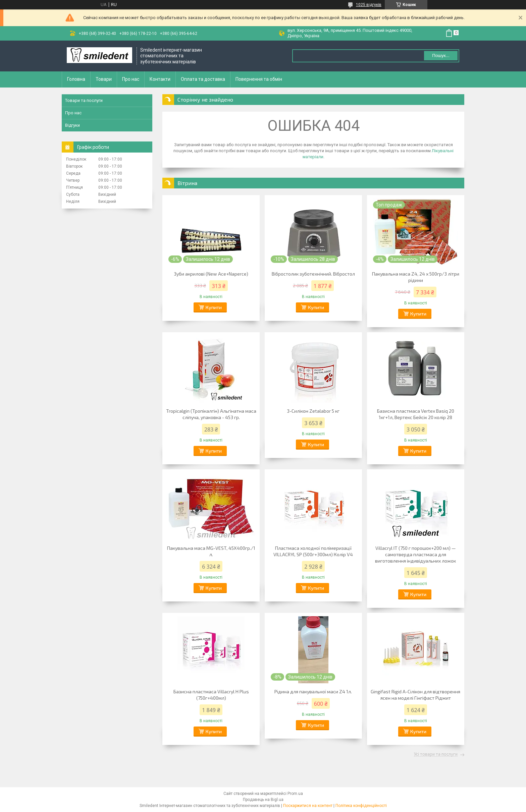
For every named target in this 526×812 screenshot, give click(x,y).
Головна (76, 79)
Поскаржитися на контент (308, 806)
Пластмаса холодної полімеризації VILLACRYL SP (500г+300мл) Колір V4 (313, 551)
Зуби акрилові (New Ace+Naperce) (211, 274)
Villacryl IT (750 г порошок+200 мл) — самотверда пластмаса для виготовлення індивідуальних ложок (415, 554)
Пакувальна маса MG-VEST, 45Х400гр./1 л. (211, 551)
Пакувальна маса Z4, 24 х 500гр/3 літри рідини (416, 277)
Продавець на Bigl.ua (263, 800)
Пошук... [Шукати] (441, 55)
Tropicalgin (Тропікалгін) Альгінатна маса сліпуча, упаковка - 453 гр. (211, 414)
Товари (104, 79)
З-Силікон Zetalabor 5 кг (313, 411)
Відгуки (72, 125)
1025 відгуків (369, 5)
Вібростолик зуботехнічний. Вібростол (313, 274)
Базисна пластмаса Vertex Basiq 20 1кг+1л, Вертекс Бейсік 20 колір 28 (416, 414)
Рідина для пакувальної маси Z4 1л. (313, 691)
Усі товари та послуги (436, 754)
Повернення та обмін (259, 79)
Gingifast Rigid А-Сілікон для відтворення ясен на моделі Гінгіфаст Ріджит (415, 695)
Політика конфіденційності (361, 806)
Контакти (160, 79)
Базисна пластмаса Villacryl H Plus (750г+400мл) (211, 695)
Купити (214, 307)
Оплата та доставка (203, 79)
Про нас (131, 79)
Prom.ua (295, 794)
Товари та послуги (84, 100)
